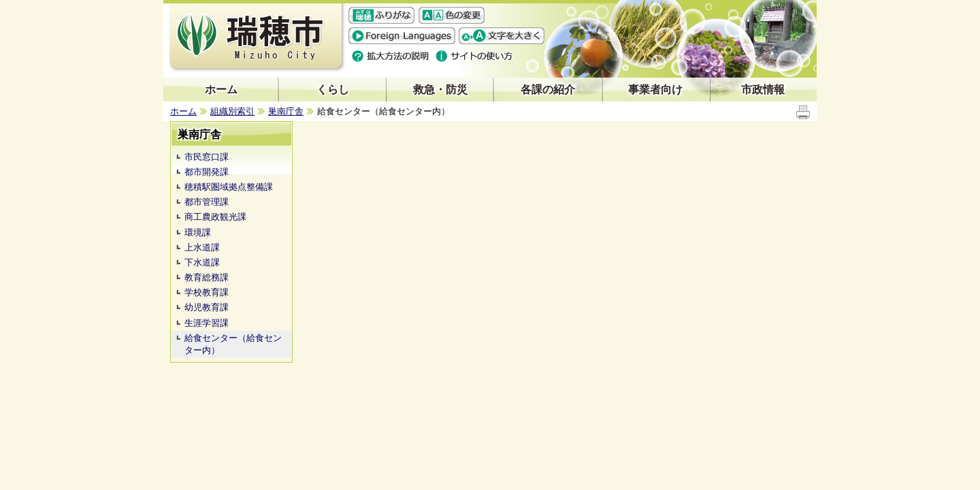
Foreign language (402, 36)
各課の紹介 (548, 89)
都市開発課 (207, 172)
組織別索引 (232, 111)
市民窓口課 (207, 157)
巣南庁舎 (286, 111)
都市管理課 (207, 202)
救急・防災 (440, 89)
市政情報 (763, 89)
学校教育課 (207, 292)
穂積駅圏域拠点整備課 (229, 187)
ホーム (221, 89)
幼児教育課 (207, 307)
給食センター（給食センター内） (233, 344)
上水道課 (202, 247)
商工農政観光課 (215, 217)
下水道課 (202, 262)
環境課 (198, 232)
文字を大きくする (502, 36)
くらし (333, 89)
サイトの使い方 (475, 56)
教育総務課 (207, 277)
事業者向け (655, 89)
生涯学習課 (207, 323)
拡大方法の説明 (391, 56)
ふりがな (381, 15)
